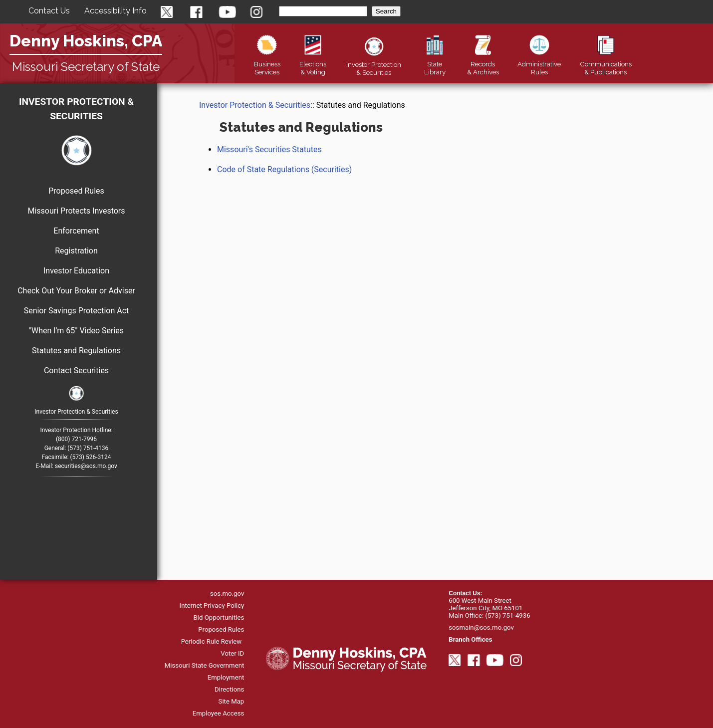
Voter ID (232, 653)
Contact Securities (76, 370)
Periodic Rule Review (212, 641)
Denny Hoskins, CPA (86, 41)
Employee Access (219, 713)
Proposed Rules (76, 191)
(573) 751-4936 (507, 615)
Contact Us (49, 11)
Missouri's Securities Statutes (269, 149)
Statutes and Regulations (76, 351)
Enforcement (76, 231)
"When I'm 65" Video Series (76, 331)
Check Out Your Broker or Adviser (76, 291)
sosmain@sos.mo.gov (481, 627)
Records (483, 64)
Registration (76, 251)
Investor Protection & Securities (76, 109)
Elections (313, 64)
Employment (226, 677)
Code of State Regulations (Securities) (284, 169)
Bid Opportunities (219, 617)
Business (267, 64)
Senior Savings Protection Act (77, 311)
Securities (374, 64)
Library (435, 64)
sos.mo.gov (227, 594)
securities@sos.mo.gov (86, 466)
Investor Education (76, 271)
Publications (606, 64)
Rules (539, 64)
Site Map (232, 701)
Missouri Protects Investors (76, 211)
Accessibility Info (116, 11)
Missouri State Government (205, 665)
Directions (229, 689)
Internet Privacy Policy (212, 606)
